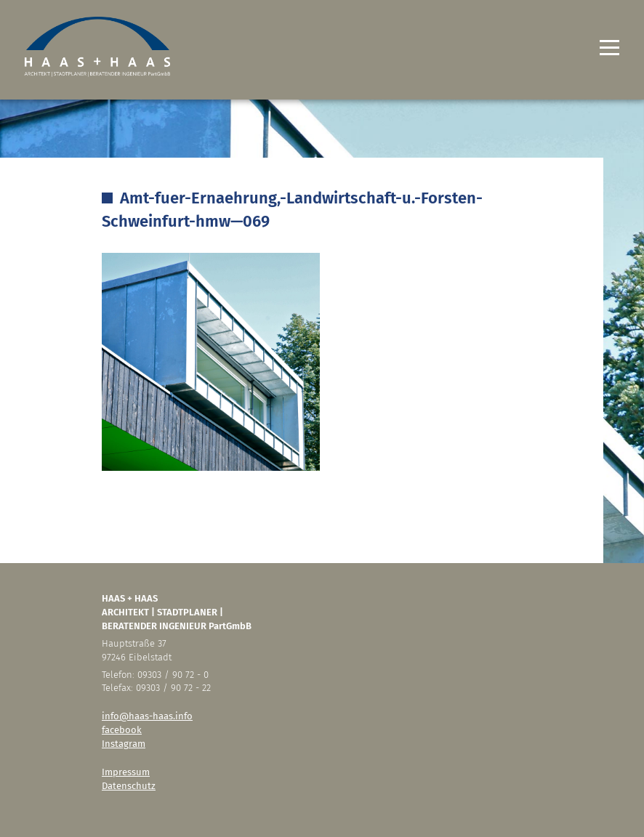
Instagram (124, 744)
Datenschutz (129, 786)
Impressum (126, 772)
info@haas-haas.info (147, 716)
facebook (122, 730)
